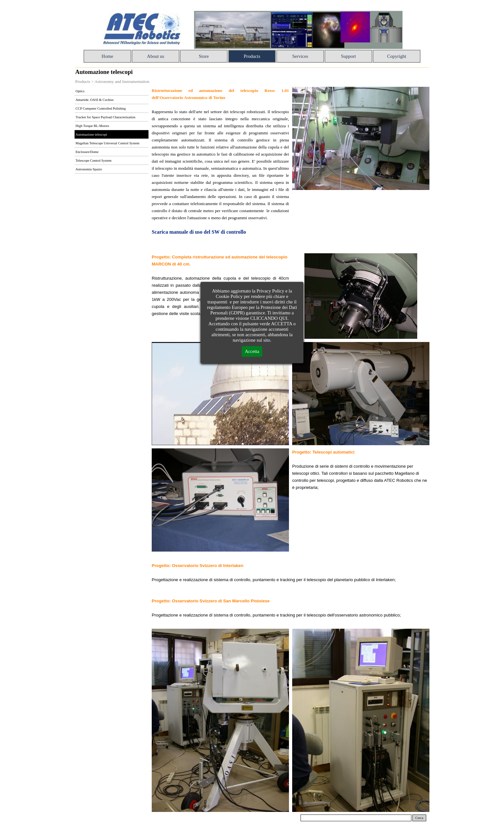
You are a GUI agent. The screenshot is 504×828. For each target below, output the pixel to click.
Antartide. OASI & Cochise (94, 100)
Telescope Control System (94, 161)
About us (155, 56)
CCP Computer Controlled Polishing (101, 108)
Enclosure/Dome (87, 152)
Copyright (396, 56)
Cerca (419, 818)
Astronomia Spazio (89, 169)
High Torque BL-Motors (92, 126)
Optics (80, 91)
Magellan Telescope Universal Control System (108, 143)
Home (107, 56)
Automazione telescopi (91, 135)
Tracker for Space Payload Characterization (105, 117)
